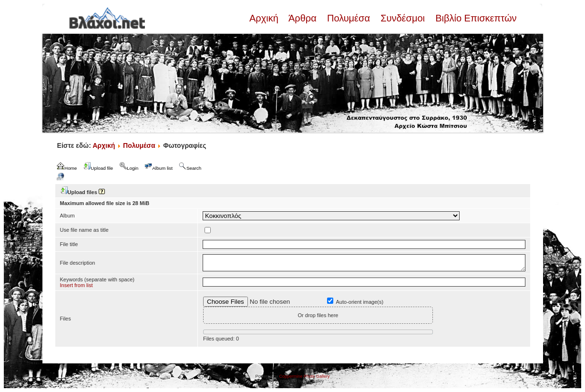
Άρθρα (303, 18)
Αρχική (265, 18)
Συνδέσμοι (403, 18)
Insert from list (77, 285)
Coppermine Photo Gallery (304, 376)
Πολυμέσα (348, 18)
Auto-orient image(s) (360, 302)
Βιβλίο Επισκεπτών (475, 18)
